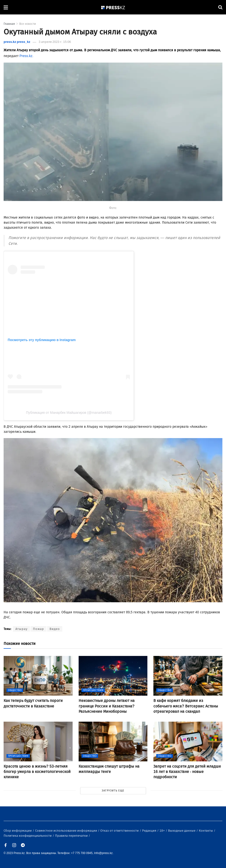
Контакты (206, 831)
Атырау (21, 629)
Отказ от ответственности (120, 831)
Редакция (150, 831)
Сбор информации (18, 831)
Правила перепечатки (72, 836)
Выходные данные (182, 831)
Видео (55, 629)
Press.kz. (27, 56)
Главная (9, 24)
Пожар (38, 629)
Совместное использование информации (66, 831)
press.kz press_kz (17, 42)
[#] (113, 7)
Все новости (28, 24)
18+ (163, 831)
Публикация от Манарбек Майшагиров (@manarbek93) (69, 413)
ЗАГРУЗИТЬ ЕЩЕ (113, 791)
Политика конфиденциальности (28, 836)
